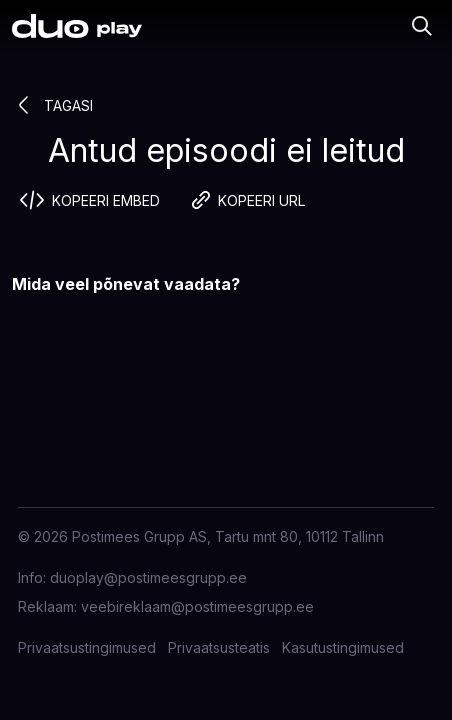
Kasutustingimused (343, 647)
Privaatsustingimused (87, 647)
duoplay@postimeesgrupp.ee (148, 577)
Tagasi (52, 105)
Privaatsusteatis (219, 647)
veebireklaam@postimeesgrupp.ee (197, 606)
